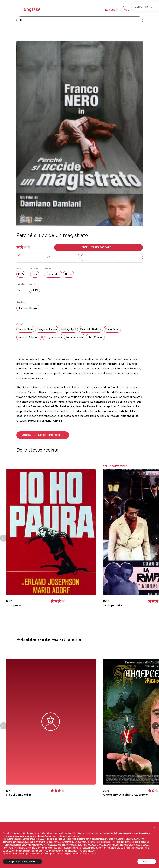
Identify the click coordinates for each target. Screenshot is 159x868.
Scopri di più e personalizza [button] (22, 862)
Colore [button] (34, 290)
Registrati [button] (111, 10)
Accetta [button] (147, 862)
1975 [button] (21, 274)
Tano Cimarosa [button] (75, 337)
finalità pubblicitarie (12, 845)
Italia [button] (35, 274)
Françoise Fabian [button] (47, 329)
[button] (99, 247)
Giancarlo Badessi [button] (91, 329)
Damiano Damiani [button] (28, 308)
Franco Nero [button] (25, 329)
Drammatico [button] (53, 274)
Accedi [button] (128, 10)
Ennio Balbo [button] (112, 329)
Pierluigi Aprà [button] (68, 329)
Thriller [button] (69, 274)
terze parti (49, 839)
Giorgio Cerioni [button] (53, 337)
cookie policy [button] (74, 836)
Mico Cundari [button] (95, 337)
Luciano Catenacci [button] (29, 337)
